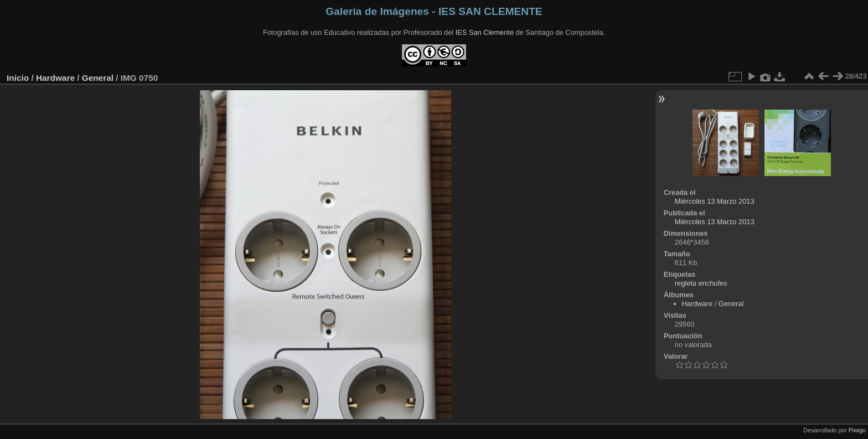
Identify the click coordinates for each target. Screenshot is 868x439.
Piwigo (857, 430)
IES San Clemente (485, 32)
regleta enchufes (701, 283)
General (98, 78)
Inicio (18, 78)
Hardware (55, 78)
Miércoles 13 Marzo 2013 (715, 201)
